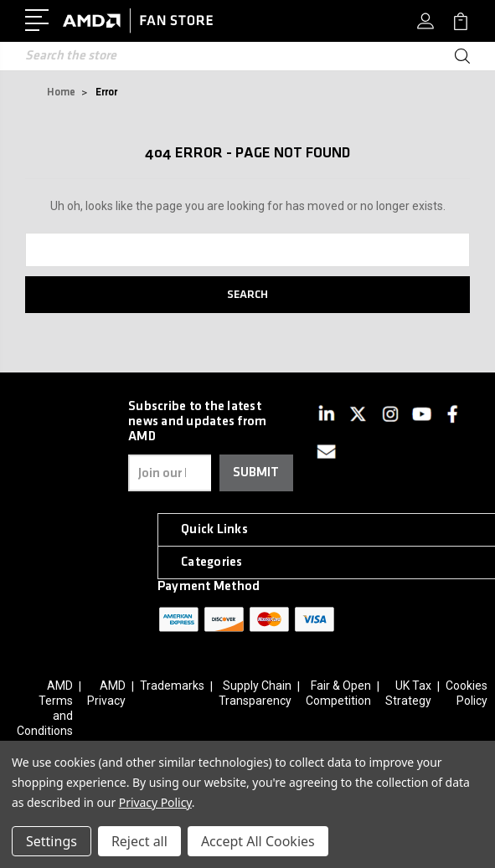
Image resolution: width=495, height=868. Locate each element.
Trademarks (172, 686)
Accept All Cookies (258, 841)
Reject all (139, 841)
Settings (52, 841)
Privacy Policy (155, 802)
